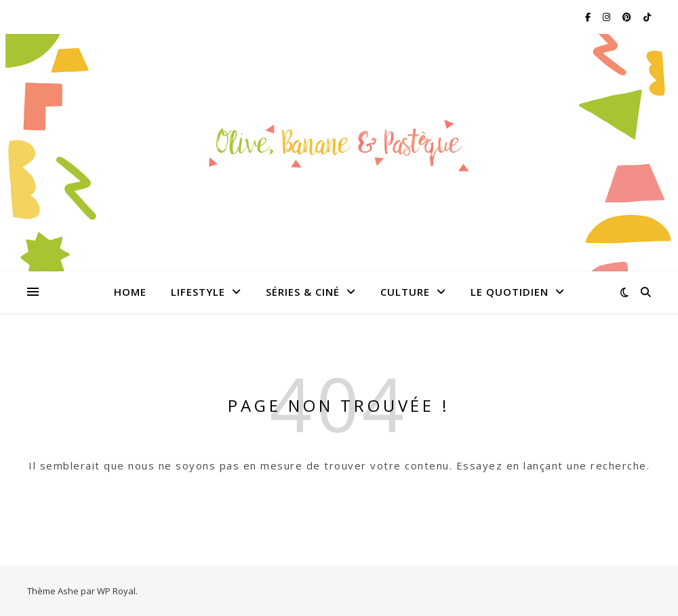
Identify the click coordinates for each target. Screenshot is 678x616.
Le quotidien (510, 292)
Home (130, 292)
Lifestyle (198, 292)
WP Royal (116, 591)
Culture (405, 292)
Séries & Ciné (303, 292)
